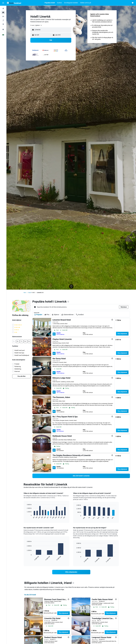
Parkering (18, 366)
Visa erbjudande (122, 334)
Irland (30, 293)
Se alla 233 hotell (30, 595)
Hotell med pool (20, 350)
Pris (47, 315)
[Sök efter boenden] (3, 12)
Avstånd (80, 315)
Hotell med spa (19, 353)
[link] (22, 376)
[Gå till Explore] (3, 24)
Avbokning (18, 369)
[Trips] (3, 30)
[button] (3, 3)
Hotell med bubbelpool (22, 355)
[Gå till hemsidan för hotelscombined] (14, 3)
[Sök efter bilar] (3, 16)
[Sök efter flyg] (3, 9)
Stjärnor (55, 315)
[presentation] (68, 302)
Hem (25, 293)
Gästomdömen (68, 315)
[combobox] (36, 25)
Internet (17, 371)
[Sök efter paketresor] (3, 20)
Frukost (17, 364)
